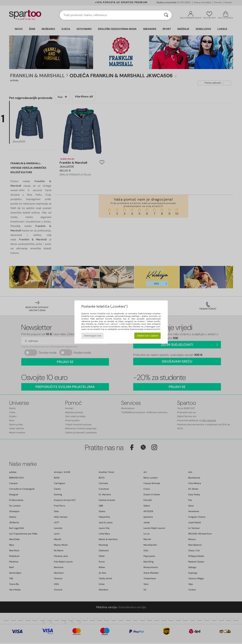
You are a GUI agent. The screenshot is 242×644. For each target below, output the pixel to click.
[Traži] (166, 15)
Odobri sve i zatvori (148, 336)
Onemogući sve (92, 336)
